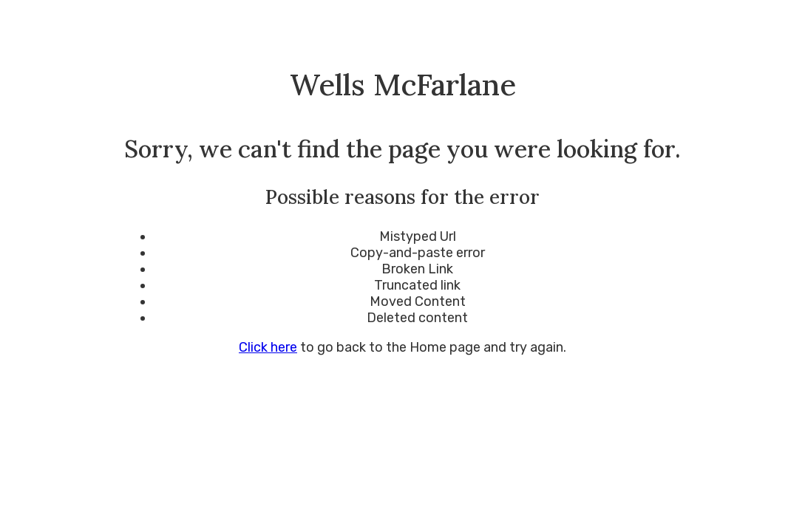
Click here (268, 347)
